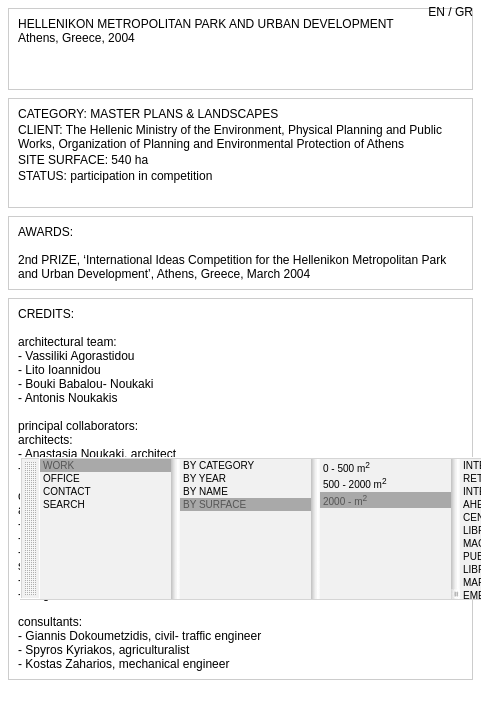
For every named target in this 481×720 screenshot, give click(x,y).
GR (464, 12)
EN (436, 12)
